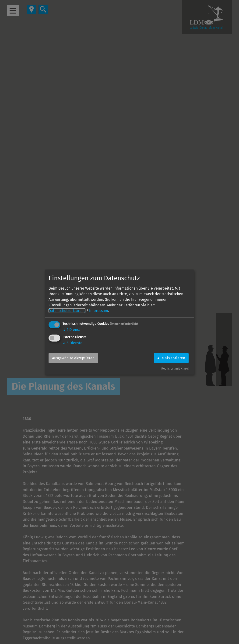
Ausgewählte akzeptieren (73, 358)
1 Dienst (71, 330)
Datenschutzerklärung (67, 311)
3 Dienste (72, 343)
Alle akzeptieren (171, 358)
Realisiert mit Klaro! (175, 369)
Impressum (99, 311)
